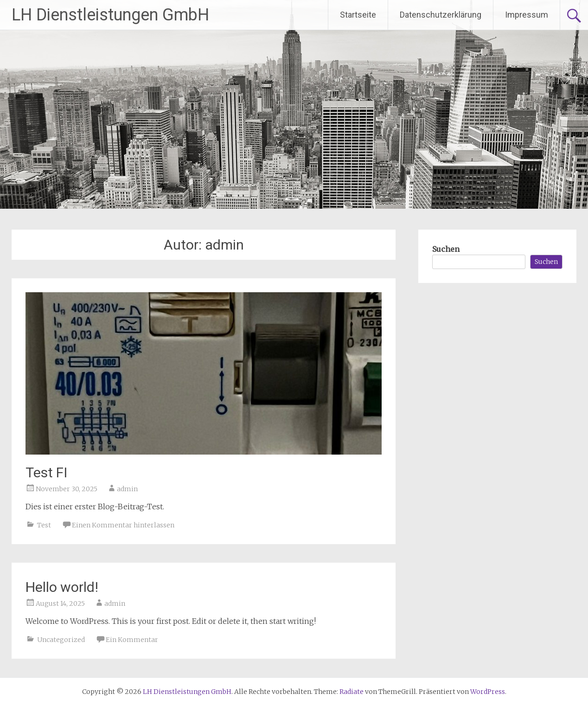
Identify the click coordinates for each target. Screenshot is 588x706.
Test (44, 525)
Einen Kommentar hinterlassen (123, 525)
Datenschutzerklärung (441, 15)
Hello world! (62, 587)
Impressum (527, 15)
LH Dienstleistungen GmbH (110, 15)
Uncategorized (61, 640)
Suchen (446, 249)
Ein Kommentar (132, 640)
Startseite (358, 15)
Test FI (46, 472)
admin (127, 489)
